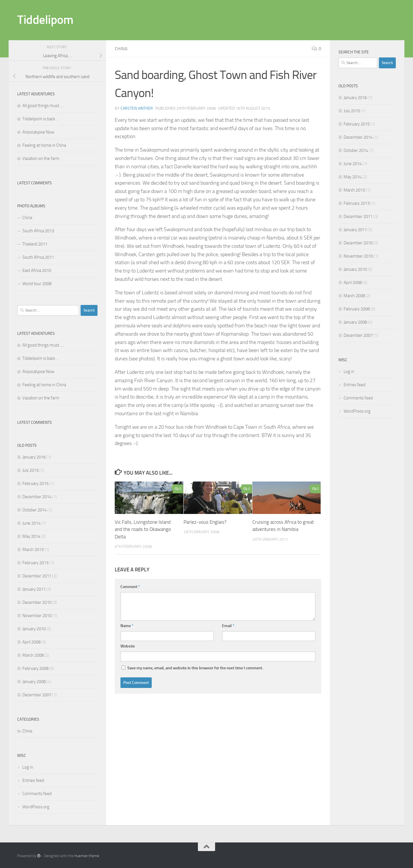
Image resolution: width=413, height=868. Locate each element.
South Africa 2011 (38, 257)
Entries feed (33, 780)
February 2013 (35, 563)
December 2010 (37, 602)
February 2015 (35, 484)
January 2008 (34, 682)
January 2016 (34, 457)
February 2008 (35, 668)
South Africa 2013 (38, 231)
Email (228, 626)
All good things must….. (43, 106)
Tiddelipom (45, 20)
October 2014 (35, 510)
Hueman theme (87, 856)
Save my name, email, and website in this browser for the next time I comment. (195, 668)
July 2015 (31, 470)
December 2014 (37, 497)
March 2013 (33, 550)
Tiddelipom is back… (40, 119)
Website (128, 646)
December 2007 (37, 695)
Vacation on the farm (41, 158)
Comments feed (37, 794)
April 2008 (31, 642)
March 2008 (33, 655)
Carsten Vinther (137, 108)
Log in (28, 767)
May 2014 (31, 536)
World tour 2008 (37, 284)
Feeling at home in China (44, 145)
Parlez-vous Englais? (205, 522)
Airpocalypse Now (38, 132)
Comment (130, 587)
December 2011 (37, 576)
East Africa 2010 (37, 270)
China (121, 49)
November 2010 (37, 616)
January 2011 (34, 589)
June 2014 (31, 523)
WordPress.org (36, 807)
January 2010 (34, 629)
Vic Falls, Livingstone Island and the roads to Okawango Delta (143, 529)
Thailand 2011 (35, 244)
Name (127, 626)
